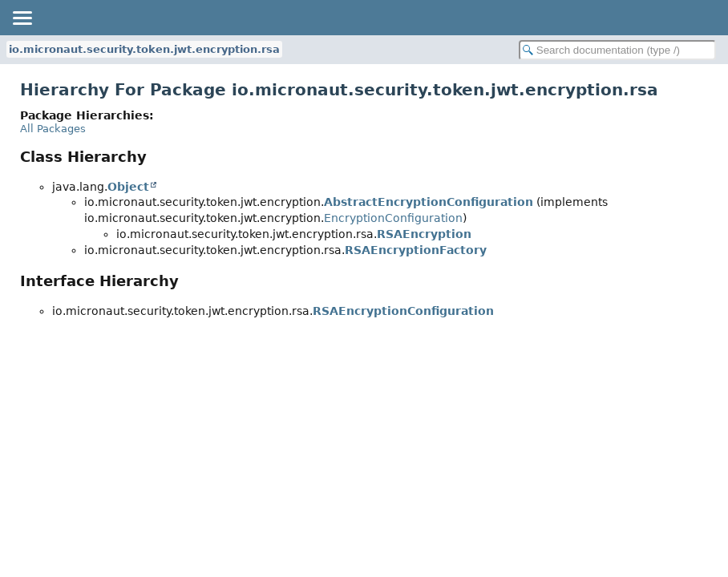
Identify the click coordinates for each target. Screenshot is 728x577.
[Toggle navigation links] (22, 18)
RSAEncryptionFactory (416, 250)
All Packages (53, 129)
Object (128, 187)
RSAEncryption (424, 234)
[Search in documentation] (617, 50)
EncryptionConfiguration (393, 218)
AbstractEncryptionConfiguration (429, 202)
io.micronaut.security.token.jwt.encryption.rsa (144, 49)
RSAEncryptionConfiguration (403, 311)
